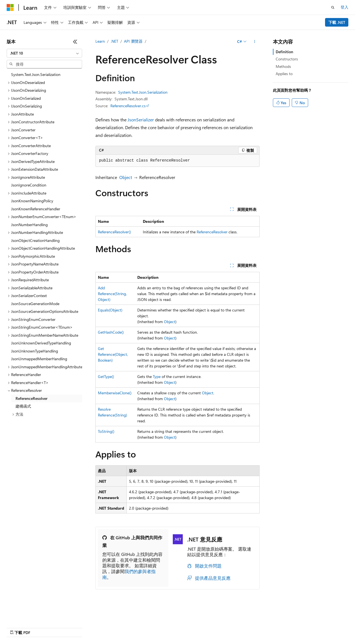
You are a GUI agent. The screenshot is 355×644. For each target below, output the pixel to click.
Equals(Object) (110, 310)
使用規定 (157, 627)
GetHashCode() (111, 332)
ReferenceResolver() (114, 232)
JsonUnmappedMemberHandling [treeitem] (39, 359)
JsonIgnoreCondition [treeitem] (29, 185)
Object (126, 177)
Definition (284, 52)
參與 (78, 627)
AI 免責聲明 (17, 627)
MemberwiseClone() (115, 393)
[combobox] (44, 53)
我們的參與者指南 (129, 574)
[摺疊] (75, 42)
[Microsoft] (10, 7)
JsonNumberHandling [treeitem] (29, 225)
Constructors (287, 59)
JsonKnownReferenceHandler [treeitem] (36, 209)
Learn (100, 41)
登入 (344, 7)
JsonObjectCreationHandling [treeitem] (35, 240)
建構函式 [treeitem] (23, 406)
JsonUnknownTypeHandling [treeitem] (35, 351)
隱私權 (95, 627)
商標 (175, 627)
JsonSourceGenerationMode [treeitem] (35, 304)
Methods (283, 66)
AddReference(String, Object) (112, 294)
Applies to (284, 74)
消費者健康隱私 (125, 627)
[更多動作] (255, 42)
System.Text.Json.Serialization (143, 92)
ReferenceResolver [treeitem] (31, 398)
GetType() (106, 376)
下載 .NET (337, 22)
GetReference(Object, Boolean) (113, 354)
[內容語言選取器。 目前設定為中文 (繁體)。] (22, 614)
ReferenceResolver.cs (128, 106)
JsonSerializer (141, 120)
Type (157, 376)
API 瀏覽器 (133, 41)
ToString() (106, 431)
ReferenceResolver (212, 232)
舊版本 (39, 627)
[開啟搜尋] (333, 7)
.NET (114, 41)
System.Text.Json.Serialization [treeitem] (36, 74)
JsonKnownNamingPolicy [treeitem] (32, 201)
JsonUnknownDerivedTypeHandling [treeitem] (41, 343)
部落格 (58, 627)
